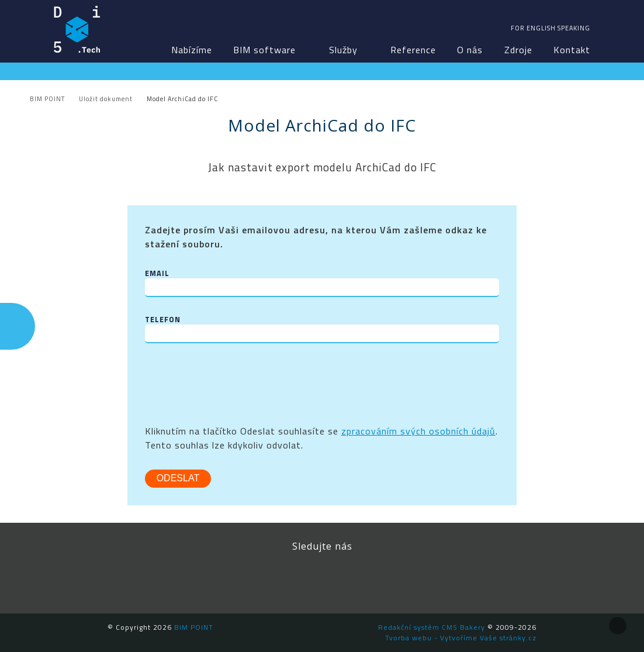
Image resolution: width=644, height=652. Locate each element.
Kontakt (572, 50)
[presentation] (234, 384)
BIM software (264, 50)
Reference (413, 50)
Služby (343, 50)
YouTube (348, 578)
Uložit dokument (106, 99)
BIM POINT (77, 29)
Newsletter (401, 578)
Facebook (243, 578)
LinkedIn (296, 578)
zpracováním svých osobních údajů (418, 431)
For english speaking (550, 28)
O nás (470, 50)
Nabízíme (192, 50)
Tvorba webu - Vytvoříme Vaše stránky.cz (461, 638)
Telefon (163, 320)
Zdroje (518, 50)
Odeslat (178, 478)
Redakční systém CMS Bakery (432, 627)
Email (157, 273)
